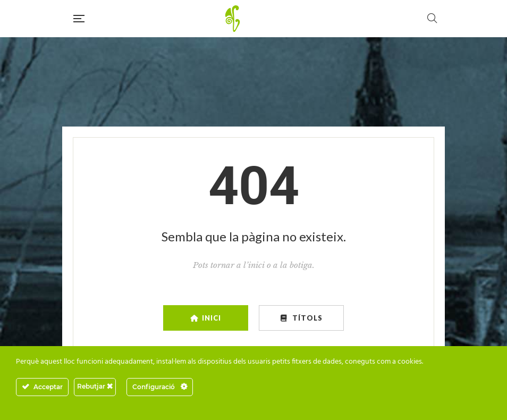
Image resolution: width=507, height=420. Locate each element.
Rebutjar (95, 386)
